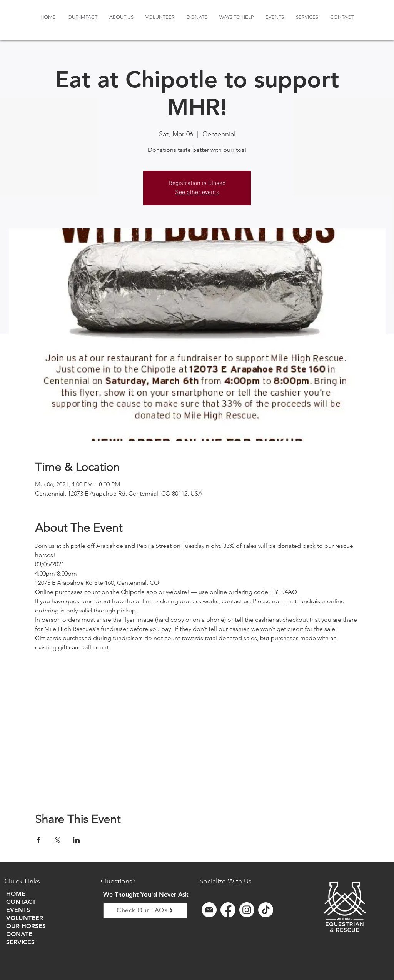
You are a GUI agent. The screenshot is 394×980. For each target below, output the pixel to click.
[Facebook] (228, 910)
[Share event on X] (58, 840)
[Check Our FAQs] (145, 910)
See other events (197, 193)
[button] (121, 17)
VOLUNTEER (25, 918)
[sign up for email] (209, 910)
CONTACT (21, 902)
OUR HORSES (26, 926)
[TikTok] (266, 910)
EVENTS (18, 910)
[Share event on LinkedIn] (76, 840)
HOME (16, 894)
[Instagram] (247, 910)
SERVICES (20, 942)
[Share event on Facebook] (39, 840)
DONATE (19, 934)
